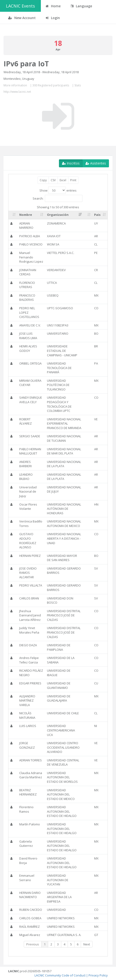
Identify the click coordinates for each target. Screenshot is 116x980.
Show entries (58, 190)
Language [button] (81, 6)
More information (15, 85)
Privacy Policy (98, 975)
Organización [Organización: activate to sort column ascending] (58, 215)
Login (53, 18)
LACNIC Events (20, 6)
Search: (58, 198)
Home (53, 6)
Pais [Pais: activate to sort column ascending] (97, 215)
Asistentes (96, 163)
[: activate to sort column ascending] (13, 215)
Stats (78, 85)
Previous (33, 944)
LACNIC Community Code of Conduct (60, 975)
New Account (22, 18)
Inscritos (71, 163)
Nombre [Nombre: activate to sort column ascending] (26, 215)
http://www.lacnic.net (17, 92)
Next (87, 944)
